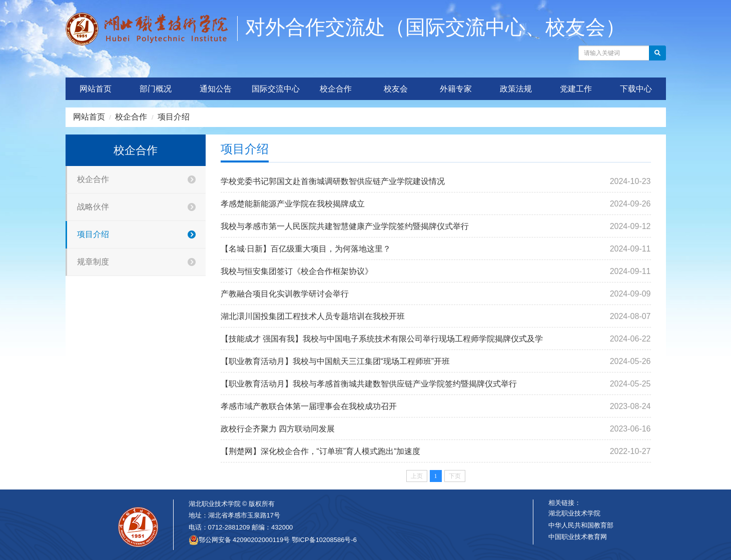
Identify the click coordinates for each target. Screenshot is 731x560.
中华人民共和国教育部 (581, 525)
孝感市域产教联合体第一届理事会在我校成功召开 (309, 406)
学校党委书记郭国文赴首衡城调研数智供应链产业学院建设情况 (333, 181)
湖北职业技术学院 (574, 513)
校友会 (396, 89)
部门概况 (156, 89)
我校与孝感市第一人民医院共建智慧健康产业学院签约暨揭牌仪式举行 (345, 226)
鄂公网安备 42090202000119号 (239, 540)
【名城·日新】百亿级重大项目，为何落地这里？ (306, 249)
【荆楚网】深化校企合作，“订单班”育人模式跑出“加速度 (321, 451)
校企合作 (336, 89)
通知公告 (216, 89)
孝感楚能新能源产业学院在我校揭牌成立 (293, 204)
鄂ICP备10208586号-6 (324, 540)
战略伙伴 (141, 207)
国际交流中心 (276, 89)
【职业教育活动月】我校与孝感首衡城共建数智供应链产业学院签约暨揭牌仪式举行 (369, 384)
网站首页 (96, 89)
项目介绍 (174, 117)
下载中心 (636, 89)
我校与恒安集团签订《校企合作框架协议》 (297, 271)
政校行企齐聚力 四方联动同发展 (278, 429)
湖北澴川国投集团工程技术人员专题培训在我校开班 (313, 316)
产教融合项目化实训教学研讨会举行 (285, 294)
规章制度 (141, 262)
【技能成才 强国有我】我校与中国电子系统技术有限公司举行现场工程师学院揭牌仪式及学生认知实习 (382, 342)
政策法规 (516, 89)
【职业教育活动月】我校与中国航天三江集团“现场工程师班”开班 (335, 361)
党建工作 (576, 89)
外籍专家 (456, 89)
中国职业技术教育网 (578, 537)
